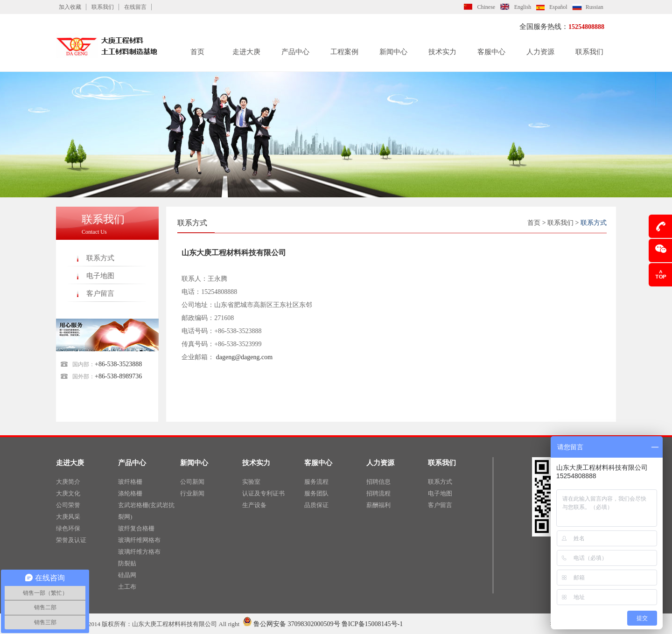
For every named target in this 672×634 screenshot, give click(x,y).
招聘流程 (378, 493)
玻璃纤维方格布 (139, 552)
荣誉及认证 (71, 540)
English (523, 7)
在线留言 (135, 7)
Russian (595, 7)
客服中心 (491, 52)
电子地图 (100, 276)
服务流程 (316, 482)
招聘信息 (378, 482)
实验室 (251, 482)
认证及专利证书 (263, 493)
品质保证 (316, 505)
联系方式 (100, 258)
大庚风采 (68, 517)
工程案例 (344, 52)
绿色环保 (68, 528)
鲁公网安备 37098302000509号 (291, 624)
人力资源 (540, 52)
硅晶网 (127, 575)
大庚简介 (68, 482)
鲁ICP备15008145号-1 (372, 624)
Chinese (486, 7)
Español (558, 7)
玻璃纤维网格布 (139, 540)
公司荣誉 (68, 505)
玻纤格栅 (130, 482)
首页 (197, 52)
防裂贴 (127, 563)
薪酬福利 (378, 505)
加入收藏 (70, 7)
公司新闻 (192, 482)
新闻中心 (393, 52)
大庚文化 (68, 493)
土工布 (127, 587)
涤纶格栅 (130, 493)
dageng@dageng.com (244, 357)
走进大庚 (246, 52)
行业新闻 (192, 493)
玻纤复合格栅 (136, 528)
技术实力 (442, 52)
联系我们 (103, 7)
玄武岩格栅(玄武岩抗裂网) (146, 511)
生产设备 (254, 505)
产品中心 (295, 52)
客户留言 (100, 293)
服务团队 (316, 493)
